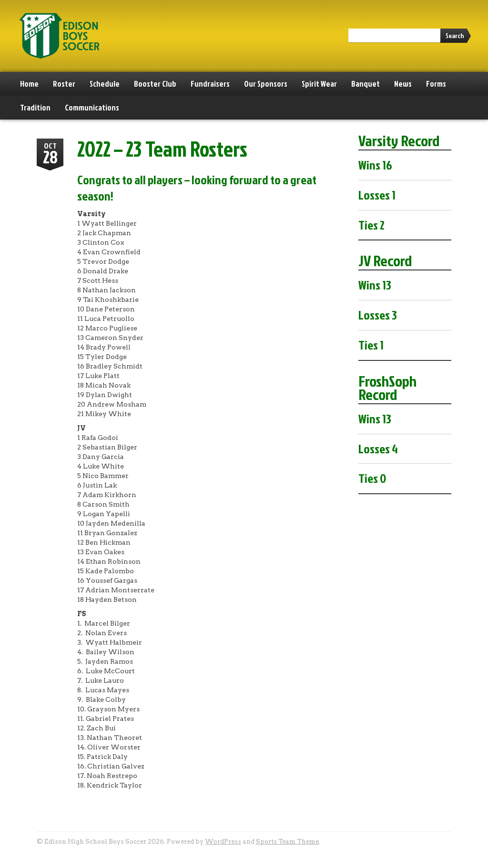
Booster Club (155, 84)
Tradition (35, 107)
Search (455, 35)
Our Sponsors (266, 84)
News (403, 84)
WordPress (223, 842)
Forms (436, 84)
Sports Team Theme (287, 842)
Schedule (105, 84)
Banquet (366, 84)
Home (29, 84)
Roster (64, 84)
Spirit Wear (319, 84)
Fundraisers (210, 84)
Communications (92, 107)
